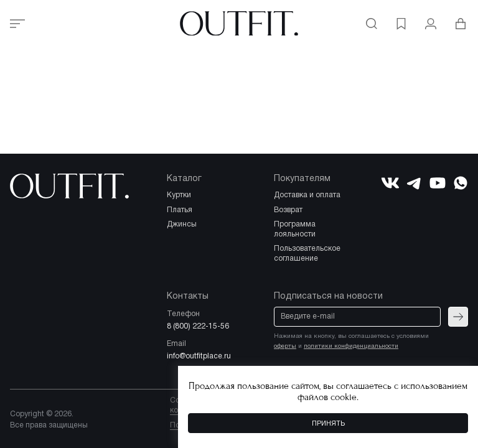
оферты (285, 346)
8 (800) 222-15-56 (198, 326)
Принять (328, 424)
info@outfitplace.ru (199, 356)
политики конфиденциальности (351, 346)
